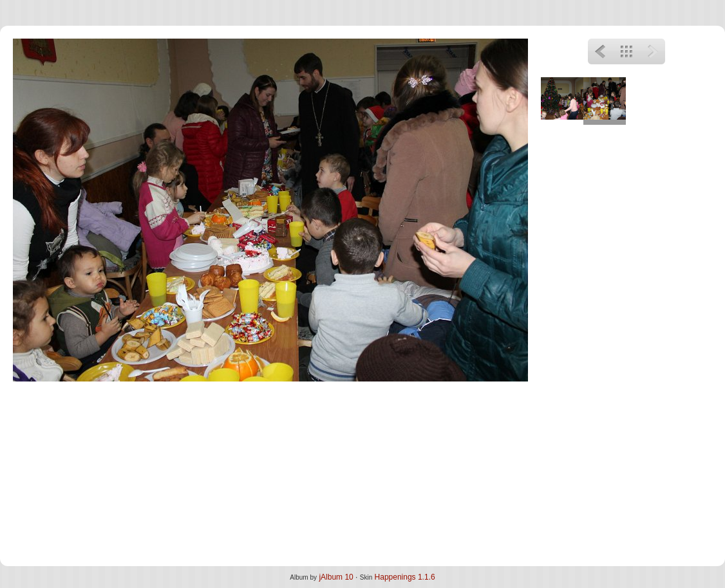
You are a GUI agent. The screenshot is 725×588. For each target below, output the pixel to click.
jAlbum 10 (336, 577)
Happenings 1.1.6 (405, 577)
